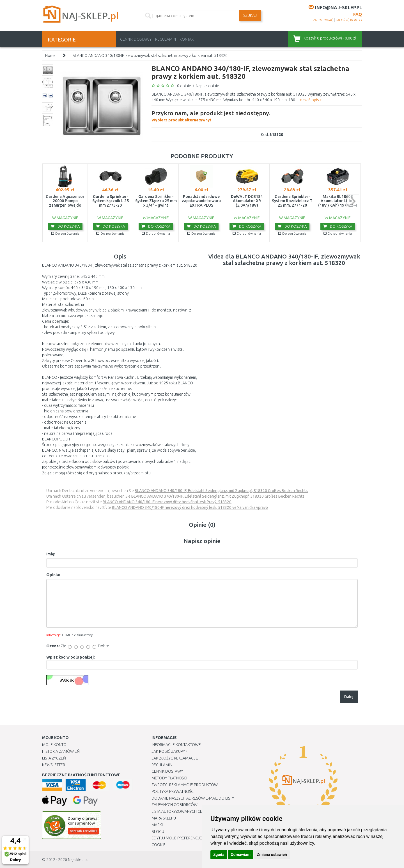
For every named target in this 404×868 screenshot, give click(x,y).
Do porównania (65, 233)
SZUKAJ (250, 15)
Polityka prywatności (173, 791)
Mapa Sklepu (164, 818)
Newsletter (54, 765)
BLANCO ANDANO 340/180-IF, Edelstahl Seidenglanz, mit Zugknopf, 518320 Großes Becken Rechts (221, 491)
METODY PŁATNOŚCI (169, 778)
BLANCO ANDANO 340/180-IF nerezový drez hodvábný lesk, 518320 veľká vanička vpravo (190, 507)
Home (50, 56)
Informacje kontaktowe (176, 745)
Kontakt (188, 39)
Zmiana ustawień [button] (272, 855)
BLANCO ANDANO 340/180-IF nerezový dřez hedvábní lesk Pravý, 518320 (167, 502)
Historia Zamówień (61, 751)
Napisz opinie (207, 86)
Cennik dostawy (136, 39)
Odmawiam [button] (241, 855)
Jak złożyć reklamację (175, 758)
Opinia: (53, 575)
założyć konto (349, 20)
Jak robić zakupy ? (169, 751)
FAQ (358, 14)
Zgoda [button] (219, 855)
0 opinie (184, 86)
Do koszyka (65, 226)
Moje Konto (54, 745)
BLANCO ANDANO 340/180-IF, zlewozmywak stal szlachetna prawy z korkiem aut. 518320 (150, 56)
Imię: (51, 554)
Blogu (158, 832)
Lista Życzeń (54, 758)
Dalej (349, 697)
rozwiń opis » (310, 100)
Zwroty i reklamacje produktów (185, 785)
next (353, 201)
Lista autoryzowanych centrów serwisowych (197, 811)
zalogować (323, 20)
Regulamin (166, 39)
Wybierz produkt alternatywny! (211, 116)
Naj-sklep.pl (78, 860)
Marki (157, 825)
